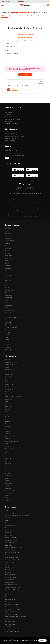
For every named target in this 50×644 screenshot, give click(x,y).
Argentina (8, 473)
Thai (7, 466)
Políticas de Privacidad (11, 151)
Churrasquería (9, 493)
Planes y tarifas (10, 134)
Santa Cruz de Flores (11, 327)
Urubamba (8, 347)
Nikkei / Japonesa (10, 370)
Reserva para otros (11, 138)
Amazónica (8, 434)
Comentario (9, 57)
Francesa (8, 429)
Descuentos (15, 12)
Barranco (8, 233)
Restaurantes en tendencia (13, 612)
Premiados (8, 597)
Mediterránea (9, 399)
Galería (40, 16)
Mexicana (8, 458)
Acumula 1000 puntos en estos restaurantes (18, 513)
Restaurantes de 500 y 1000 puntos (39, 12)
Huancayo (8, 268)
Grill (6, 468)
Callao (7, 246)
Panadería (8, 424)
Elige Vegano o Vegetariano (13, 552)
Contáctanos (9, 114)
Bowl (7, 461)
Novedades (8, 112)
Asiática (8, 421)
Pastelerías (8, 431)
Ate (6, 231)
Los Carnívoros (9, 567)
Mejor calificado (6, 12)
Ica (6, 271)
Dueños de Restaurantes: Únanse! (15, 136)
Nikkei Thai (8, 463)
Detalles (27, 16)
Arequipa (8, 229)
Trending (8, 629)
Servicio (8, 50)
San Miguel (8, 322)
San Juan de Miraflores (12, 317)
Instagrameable (10, 565)
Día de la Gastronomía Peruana (14, 548)
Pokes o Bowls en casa (11, 592)
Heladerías (8, 439)
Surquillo (8, 332)
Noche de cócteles (10, 577)
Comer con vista (10, 530)
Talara (7, 337)
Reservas (12, 16)
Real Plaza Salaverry (11, 599)
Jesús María (9, 275)
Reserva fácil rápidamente (13, 119)
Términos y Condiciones (12, 153)
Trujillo (7, 342)
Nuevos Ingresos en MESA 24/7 (14, 631)
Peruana (8, 360)
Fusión (7, 372)
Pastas (7, 402)
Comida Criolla (9, 533)
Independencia (9, 273)
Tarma (7, 340)
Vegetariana (9, 407)
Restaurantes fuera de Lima (13, 614)
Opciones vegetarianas (12, 441)
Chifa (7, 404)
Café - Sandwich (10, 384)
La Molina (8, 278)
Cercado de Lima (10, 248)
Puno (7, 308)
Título (7, 44)
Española (8, 451)
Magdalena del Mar (11, 290)
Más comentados (10, 575)
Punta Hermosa (10, 310)
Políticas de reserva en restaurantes (15, 155)
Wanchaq (8, 350)
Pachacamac (9, 298)
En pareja (8, 555)
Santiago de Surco (10, 330)
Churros (8, 478)
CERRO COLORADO (11, 238)
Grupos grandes (10, 562)
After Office (9, 518)
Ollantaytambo (9, 295)
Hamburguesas (10, 389)
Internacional (9, 374)
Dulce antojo (9, 545)
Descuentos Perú (10, 543)
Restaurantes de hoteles (12, 607)
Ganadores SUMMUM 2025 (13, 560)
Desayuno (8, 412)
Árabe (7, 486)
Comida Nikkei (9, 535)
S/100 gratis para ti (24, 12)
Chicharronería (9, 491)
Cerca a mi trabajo (10, 525)
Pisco (7, 300)
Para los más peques (11, 585)
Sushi (7, 382)
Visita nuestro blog (10, 141)
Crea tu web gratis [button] (20, 1)
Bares (7, 520)
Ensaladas (8, 426)
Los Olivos (8, 288)
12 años (7, 511)
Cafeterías (8, 523)
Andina (7, 446)
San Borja (8, 313)
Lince (7, 285)
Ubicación (19, 16)
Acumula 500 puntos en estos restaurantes (17, 515)
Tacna (7, 335)
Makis (7, 379)
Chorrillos (8, 258)
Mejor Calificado (10, 570)
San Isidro (8, 315)
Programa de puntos (11, 121)
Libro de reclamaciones (14, 158)
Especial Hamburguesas (12, 557)
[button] (7, 1)
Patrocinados (9, 634)
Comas (7, 261)
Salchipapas (9, 488)
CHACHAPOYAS (10, 241)
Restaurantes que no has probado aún (16, 617)
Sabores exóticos (10, 622)
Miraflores (8, 293)
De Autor (8, 498)
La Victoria (8, 280)
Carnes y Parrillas (10, 365)
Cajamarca (8, 243)
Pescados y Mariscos (11, 362)
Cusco (7, 263)
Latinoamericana (10, 456)
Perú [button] (19, 189)
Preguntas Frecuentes (11, 124)
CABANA (8, 236)
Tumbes (8, 345)
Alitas (7, 444)
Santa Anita (9, 325)
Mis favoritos (9, 572)
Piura (7, 303)
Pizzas (7, 392)
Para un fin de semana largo (13, 587)
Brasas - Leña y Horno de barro (14, 397)
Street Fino (8, 500)
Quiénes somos (10, 117)
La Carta (34, 16)
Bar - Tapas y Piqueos (11, 387)
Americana (8, 414)
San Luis (8, 320)
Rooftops (8, 619)
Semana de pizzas (10, 624)
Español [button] (29, 189)
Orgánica (8, 419)
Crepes (7, 481)
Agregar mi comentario (25, 75)
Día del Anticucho (10, 550)
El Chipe (7, 266)
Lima (7, 283)
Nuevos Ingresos (10, 580)
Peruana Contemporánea (12, 377)
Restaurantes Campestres (13, 604)
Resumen (4, 16)
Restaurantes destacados (13, 609)
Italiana (7, 367)
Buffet (7, 416)
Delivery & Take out (11, 538)
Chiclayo (8, 253)
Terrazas (8, 627)
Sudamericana (9, 483)
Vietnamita (8, 495)
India (7, 453)
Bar (6, 394)
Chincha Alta (9, 256)
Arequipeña (9, 476)
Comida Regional (10, 436)
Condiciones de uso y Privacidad (18, 194)
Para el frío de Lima (10, 582)
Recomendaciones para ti (12, 602)
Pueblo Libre (9, 305)
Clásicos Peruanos (10, 528)
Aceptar (42, 640)
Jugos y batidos (10, 471)
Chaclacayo (9, 251)
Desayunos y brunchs (11, 540)
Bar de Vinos (9, 449)
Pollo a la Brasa (9, 594)
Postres (7, 409)
